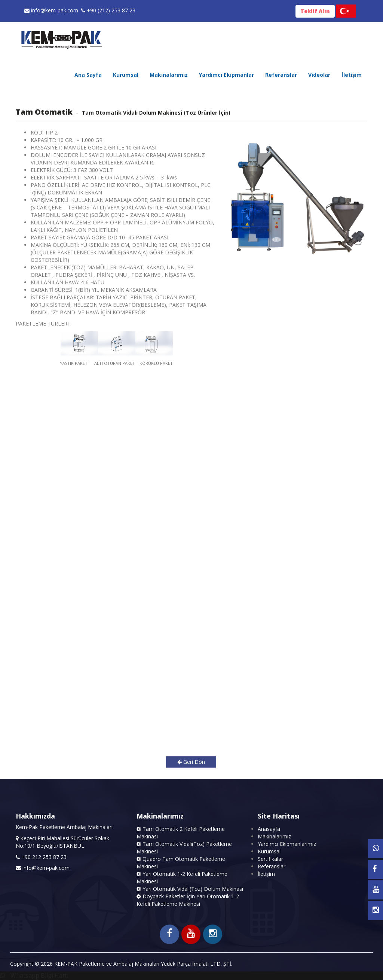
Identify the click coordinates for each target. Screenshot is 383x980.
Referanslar (281, 75)
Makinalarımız (169, 75)
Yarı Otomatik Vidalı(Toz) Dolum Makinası (190, 889)
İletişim (352, 75)
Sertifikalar (270, 859)
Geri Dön (191, 762)
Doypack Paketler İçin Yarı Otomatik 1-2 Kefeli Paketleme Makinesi (188, 900)
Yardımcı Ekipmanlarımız (287, 844)
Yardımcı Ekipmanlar (226, 75)
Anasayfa (269, 829)
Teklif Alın (315, 11)
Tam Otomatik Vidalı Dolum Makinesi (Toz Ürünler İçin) (155, 113)
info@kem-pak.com (51, 10)
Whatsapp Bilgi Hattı (34, 976)
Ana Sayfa (88, 75)
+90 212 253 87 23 (43, 857)
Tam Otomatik (44, 112)
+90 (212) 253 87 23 (108, 10)
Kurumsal (126, 75)
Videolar (319, 75)
